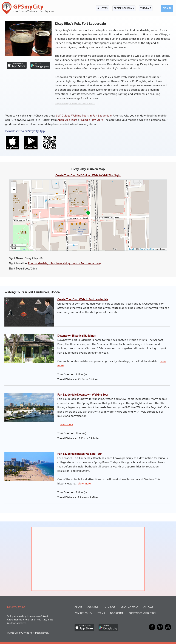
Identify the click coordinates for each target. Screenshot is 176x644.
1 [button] (88, 212)
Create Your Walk (124, 8)
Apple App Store (67, 120)
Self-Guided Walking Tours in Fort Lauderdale (84, 116)
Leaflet (132, 249)
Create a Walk (129, 607)
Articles (148, 607)
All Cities (102, 8)
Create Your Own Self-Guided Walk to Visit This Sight (88, 176)
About (78, 607)
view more (67, 425)
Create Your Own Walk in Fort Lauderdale (83, 300)
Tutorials (146, 8)
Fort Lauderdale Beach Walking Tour (80, 454)
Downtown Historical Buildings (76, 336)
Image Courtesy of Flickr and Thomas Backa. (75, 104)
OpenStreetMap (147, 249)
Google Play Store (92, 120)
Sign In (167, 8)
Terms (101, 613)
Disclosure (117, 613)
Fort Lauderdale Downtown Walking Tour (83, 395)
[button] (14, 185)
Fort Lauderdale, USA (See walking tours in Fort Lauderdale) (64, 264)
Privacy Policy (83, 613)
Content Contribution (142, 613)
